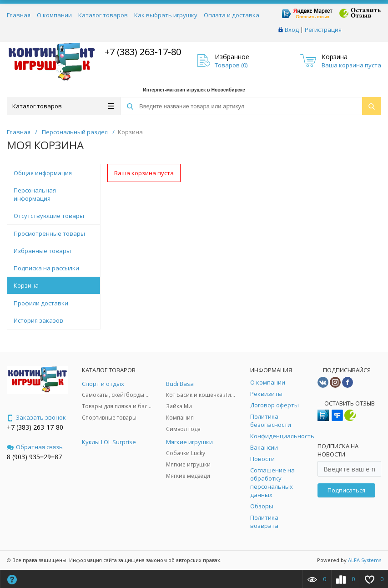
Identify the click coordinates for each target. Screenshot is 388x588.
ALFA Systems (365, 560)
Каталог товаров (103, 15)
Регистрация (323, 30)
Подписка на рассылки (46, 268)
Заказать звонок (36, 417)
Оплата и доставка (232, 15)
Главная (19, 15)
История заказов (38, 320)
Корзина (26, 285)
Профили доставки (41, 303)
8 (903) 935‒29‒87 (34, 457)
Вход (292, 30)
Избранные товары (42, 251)
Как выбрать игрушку (166, 15)
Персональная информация (35, 194)
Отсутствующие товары (49, 216)
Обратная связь (35, 447)
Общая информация (43, 173)
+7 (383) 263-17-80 (142, 52)
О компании (54, 15)
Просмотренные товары (49, 233)
